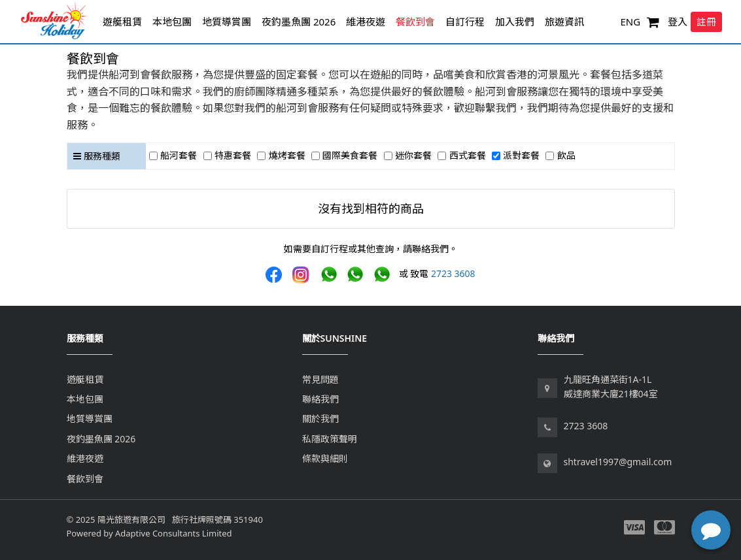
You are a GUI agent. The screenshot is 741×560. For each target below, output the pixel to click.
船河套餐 (179, 155)
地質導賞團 (227, 22)
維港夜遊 (366, 22)
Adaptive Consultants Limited (173, 533)
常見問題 (320, 379)
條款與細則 (325, 458)
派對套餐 (521, 155)
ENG (630, 22)
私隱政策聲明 (330, 439)
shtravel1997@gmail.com (618, 462)
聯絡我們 (320, 399)
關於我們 (320, 419)
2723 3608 (453, 273)
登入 (678, 22)
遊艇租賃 (122, 22)
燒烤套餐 (287, 155)
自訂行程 (465, 22)
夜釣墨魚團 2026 (299, 22)
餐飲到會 (415, 22)
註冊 (706, 22)
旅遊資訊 (564, 22)
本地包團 (172, 22)
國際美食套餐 (350, 155)
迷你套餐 (413, 155)
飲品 (566, 155)
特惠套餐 (233, 155)
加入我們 (515, 22)
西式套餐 (468, 155)
